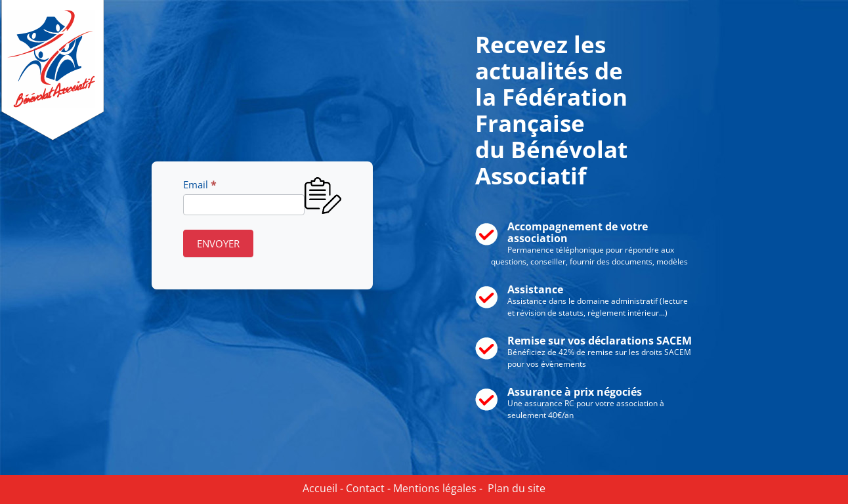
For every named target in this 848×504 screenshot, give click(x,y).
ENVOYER (218, 243)
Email (200, 184)
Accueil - (323, 488)
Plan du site (514, 488)
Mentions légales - (436, 488)
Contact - (367, 488)
